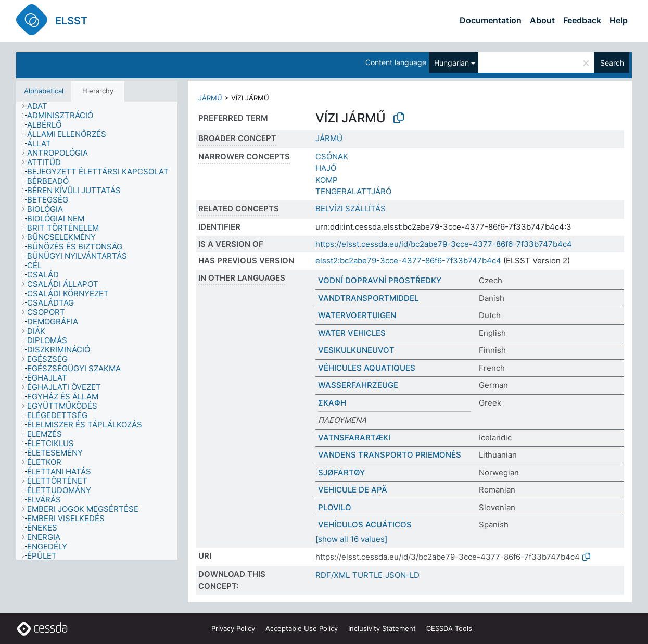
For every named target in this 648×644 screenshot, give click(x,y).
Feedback (582, 20)
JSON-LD (402, 575)
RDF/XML (333, 575)
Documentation (491, 20)
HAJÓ (326, 168)
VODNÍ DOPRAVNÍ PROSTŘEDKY (380, 280)
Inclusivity (382, 628)
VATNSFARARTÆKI (354, 438)
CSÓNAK (332, 156)
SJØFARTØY (341, 472)
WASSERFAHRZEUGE (358, 385)
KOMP (327, 180)
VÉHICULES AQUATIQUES (367, 368)
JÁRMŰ (210, 98)
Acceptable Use (302, 628)
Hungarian (452, 63)
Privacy (233, 628)
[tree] (97, 331)
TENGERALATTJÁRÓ (353, 191)
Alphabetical (44, 91)
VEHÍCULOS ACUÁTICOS (365, 525)
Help (619, 20)
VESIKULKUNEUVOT (356, 350)
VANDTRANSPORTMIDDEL (368, 298)
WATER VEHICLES (352, 333)
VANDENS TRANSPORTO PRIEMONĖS (390, 455)
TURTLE (367, 575)
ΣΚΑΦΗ (332, 403)
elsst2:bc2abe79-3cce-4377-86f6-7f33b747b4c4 (408, 261)
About (542, 20)
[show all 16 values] (351, 539)
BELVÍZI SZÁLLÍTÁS (351, 209)
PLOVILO (335, 507)
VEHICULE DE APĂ (353, 490)
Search (612, 63)
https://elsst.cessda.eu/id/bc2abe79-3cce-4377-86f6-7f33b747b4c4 (444, 244)
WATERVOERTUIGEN (357, 315)
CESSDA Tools (449, 628)
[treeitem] (42, 106)
